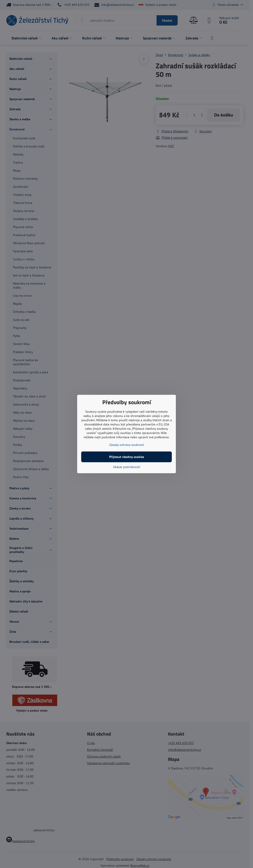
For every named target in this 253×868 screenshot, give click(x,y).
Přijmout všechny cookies (127, 457)
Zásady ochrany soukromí (127, 445)
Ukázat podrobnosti (127, 467)
